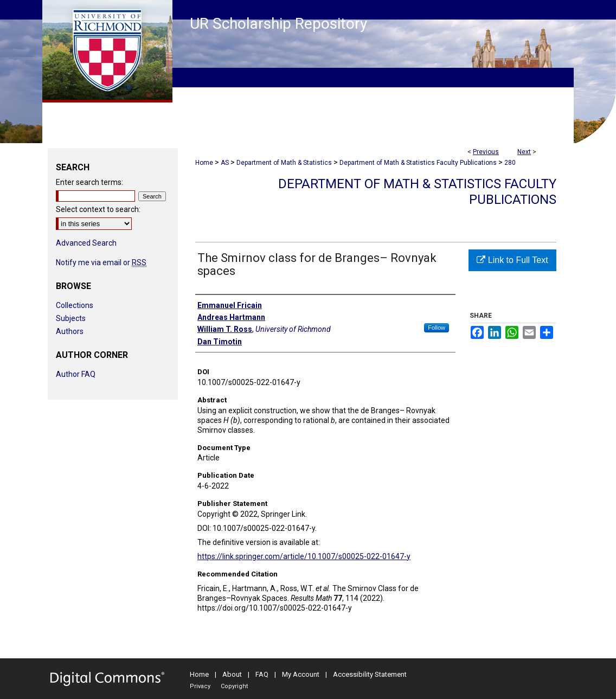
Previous (486, 152)
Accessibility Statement (370, 674)
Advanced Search (86, 243)
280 (510, 163)
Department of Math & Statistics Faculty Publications (418, 163)
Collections (75, 305)
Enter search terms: (89, 182)
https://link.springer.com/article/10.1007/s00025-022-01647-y (304, 556)
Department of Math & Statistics (284, 163)
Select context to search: (98, 209)
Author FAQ (76, 374)
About (232, 674)
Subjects (71, 318)
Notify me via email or (101, 262)
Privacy (200, 686)
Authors (70, 331)
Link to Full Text (512, 260)
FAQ (262, 674)
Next (524, 152)
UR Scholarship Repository (278, 24)
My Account (301, 674)
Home (204, 163)
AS (225, 163)
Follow (437, 328)
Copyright (234, 686)
